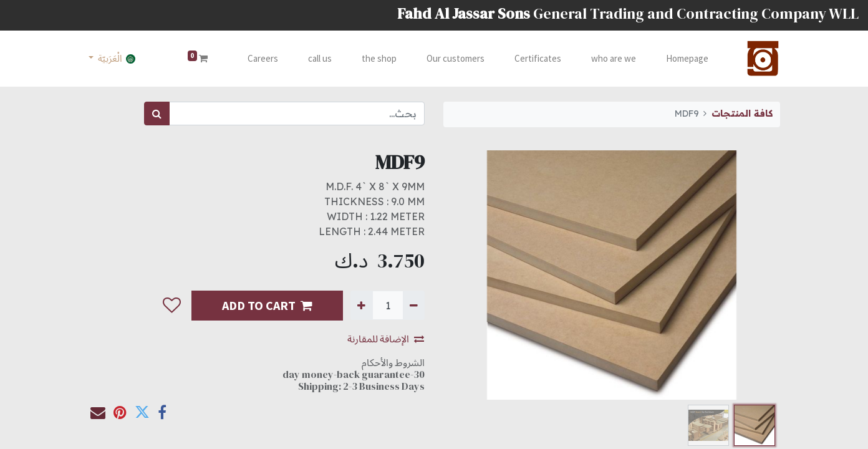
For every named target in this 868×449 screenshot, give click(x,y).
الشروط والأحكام (393, 362)
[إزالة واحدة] (414, 305)
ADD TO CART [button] (267, 305)
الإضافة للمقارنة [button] (386, 339)
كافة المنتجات (742, 113)
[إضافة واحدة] (361, 305)
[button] (172, 306)
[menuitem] (685, 59)
